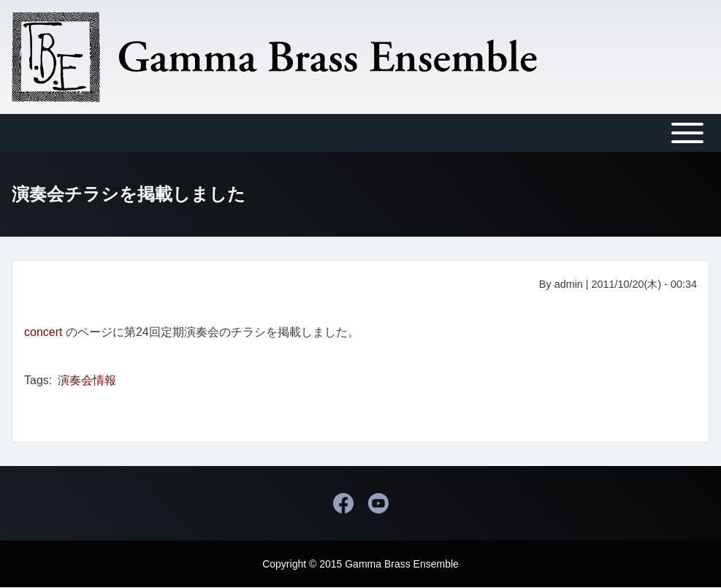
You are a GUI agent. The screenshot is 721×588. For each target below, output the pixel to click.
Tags (37, 380)
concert (43, 332)
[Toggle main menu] (360, 133)
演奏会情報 (87, 380)
